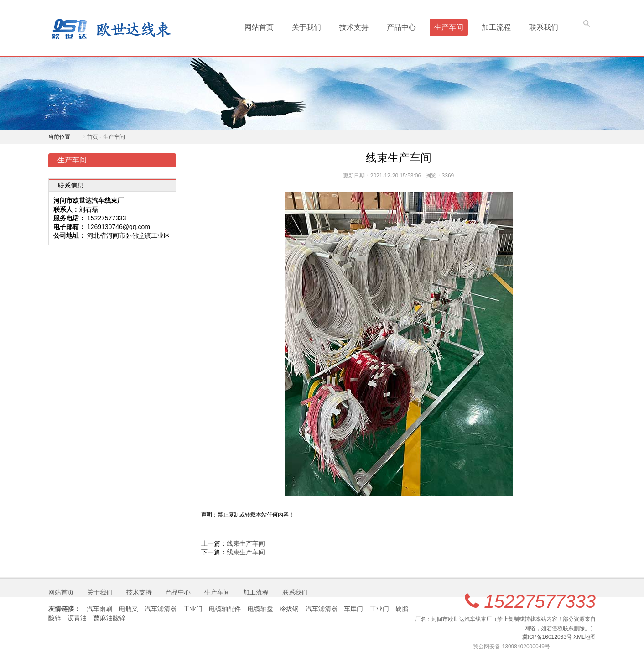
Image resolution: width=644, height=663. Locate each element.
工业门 (193, 609)
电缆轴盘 (260, 609)
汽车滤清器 (161, 609)
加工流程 (496, 27)
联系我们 (544, 27)
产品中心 (401, 27)
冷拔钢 (289, 609)
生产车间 (449, 27)
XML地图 (584, 637)
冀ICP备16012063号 (547, 637)
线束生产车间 (246, 543)
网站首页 (259, 27)
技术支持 (354, 27)
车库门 (353, 609)
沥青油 (77, 618)
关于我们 (306, 27)
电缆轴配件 (225, 609)
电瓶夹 (129, 609)
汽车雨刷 (99, 609)
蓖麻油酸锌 (109, 618)
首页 (93, 137)
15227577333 (540, 601)
